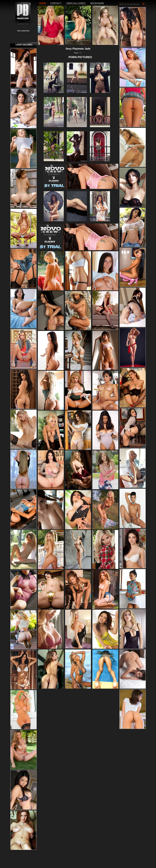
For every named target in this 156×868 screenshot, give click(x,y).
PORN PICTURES (80, 57)
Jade (80, 53)
